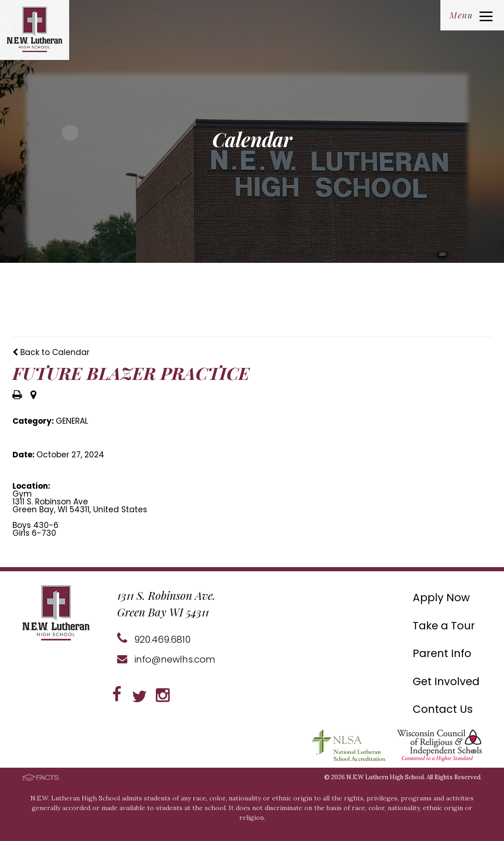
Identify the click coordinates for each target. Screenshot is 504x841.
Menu (471, 15)
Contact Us (443, 709)
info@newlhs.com (166, 659)
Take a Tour (444, 626)
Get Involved (446, 681)
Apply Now (441, 598)
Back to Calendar (51, 352)
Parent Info (442, 653)
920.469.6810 (154, 640)
